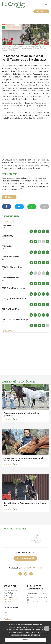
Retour (9, 197)
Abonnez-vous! (25, 558)
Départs (35, 231)
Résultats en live (43, 231)
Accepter (25, 640)
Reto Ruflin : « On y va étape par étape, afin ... (25, 504)
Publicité (7, 619)
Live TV (48, 231)
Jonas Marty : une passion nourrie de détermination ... (24, 459)
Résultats (39, 231)
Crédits (7, 612)
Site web (31, 231)
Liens (6, 616)
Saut (15, 419)
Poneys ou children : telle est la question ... (21, 414)
